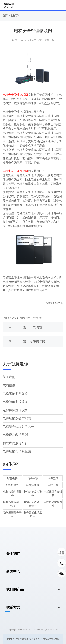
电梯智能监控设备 (15, 402)
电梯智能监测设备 (15, 394)
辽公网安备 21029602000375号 (44, 639)
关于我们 (9, 377)
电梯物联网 (24, 318)
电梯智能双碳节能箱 (17, 418)
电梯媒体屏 (33, 485)
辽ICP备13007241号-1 (18, 639)
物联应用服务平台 (15, 443)
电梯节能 (53, 485)
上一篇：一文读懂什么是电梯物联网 (40, 327)
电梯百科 (15, 16)
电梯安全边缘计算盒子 (18, 427)
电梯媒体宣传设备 (15, 410)
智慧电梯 (38, 318)
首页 (5, 16)
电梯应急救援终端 (15, 435)
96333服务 (12, 485)
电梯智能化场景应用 (17, 451)
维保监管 (53, 478)
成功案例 (9, 385)
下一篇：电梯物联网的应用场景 (39, 341)
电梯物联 (33, 478)
